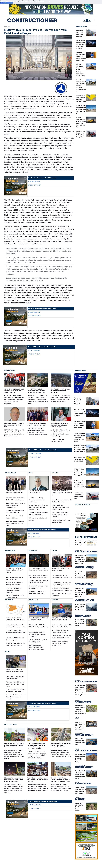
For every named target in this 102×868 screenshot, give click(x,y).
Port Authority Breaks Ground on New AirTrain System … (38, 619)
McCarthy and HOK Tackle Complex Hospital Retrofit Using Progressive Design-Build (81, 559)
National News (81, 26)
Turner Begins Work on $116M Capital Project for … (38, 641)
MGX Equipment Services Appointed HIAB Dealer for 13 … (15, 619)
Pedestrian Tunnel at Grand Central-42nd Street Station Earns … (62, 493)
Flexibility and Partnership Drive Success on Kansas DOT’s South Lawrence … (80, 709)
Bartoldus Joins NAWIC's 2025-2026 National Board (15, 596)
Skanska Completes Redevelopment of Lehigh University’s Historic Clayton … (38, 647)
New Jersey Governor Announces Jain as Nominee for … (39, 514)
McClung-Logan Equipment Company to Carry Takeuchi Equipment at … (60, 643)
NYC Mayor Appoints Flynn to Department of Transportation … (38, 569)
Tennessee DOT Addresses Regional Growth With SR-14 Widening (80, 592)
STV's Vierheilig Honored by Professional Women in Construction (14, 590)
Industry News (9, 370)
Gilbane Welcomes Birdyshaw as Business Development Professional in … (15, 505)
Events (8, 652)
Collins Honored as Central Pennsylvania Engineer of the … (15, 492)
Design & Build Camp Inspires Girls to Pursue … (61, 569)
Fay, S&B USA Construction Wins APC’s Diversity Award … (15, 512)
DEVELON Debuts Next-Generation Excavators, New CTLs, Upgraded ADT (81, 110)
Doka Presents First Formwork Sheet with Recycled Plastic (80, 459)
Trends (54, 550)
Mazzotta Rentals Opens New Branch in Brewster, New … (61, 631)
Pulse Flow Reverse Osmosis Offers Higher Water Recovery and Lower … (80, 726)
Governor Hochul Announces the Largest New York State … (38, 582)
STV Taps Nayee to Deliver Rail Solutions (38, 519)
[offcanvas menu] (93, 20)
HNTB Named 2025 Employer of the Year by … (61, 595)
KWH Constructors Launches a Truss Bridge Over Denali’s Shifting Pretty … (81, 758)
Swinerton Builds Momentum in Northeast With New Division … (15, 499)
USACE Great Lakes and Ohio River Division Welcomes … (37, 592)
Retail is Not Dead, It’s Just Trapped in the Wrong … (81, 543)
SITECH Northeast (34, 185)
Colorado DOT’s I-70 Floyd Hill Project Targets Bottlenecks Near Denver (80, 775)
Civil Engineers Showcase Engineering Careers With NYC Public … (15, 570)
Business (55, 600)
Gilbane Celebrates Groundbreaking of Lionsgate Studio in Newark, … (61, 507)
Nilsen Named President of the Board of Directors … (15, 578)
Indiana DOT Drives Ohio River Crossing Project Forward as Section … (81, 576)
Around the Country (83, 505)
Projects (55, 473)
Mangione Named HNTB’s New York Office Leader (38, 492)
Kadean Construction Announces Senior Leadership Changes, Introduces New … (39, 507)
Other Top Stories (11, 725)
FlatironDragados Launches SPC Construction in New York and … (62, 626)
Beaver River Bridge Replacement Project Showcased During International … (16, 697)
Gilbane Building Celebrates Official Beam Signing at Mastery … (39, 627)
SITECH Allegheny (34, 182)
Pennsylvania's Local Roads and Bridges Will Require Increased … (62, 584)
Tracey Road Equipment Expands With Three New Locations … (62, 619)
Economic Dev (33, 600)
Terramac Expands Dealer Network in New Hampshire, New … (15, 632)
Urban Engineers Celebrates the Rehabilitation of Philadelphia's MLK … (15, 684)
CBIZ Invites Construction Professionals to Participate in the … (62, 577)
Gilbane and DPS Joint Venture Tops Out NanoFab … (15, 678)
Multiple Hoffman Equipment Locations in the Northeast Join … (16, 626)
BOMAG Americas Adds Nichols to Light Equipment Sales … (15, 644)
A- (85, 20)
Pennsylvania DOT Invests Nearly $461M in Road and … (62, 501)
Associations (10, 550)
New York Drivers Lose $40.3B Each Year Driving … (15, 517)
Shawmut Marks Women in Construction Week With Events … (16, 670)
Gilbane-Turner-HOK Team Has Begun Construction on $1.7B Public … (15, 523)
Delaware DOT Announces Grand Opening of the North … (39, 587)
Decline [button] (2, 3)
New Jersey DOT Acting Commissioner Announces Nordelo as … (37, 500)
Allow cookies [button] (8, 3)
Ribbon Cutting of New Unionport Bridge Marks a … (62, 521)
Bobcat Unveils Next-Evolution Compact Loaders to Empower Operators (81, 45)
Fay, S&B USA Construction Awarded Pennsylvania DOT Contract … (60, 515)
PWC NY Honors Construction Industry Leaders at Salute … (15, 584)
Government (33, 550)
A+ (90, 20)
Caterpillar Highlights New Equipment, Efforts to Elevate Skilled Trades (81, 56)
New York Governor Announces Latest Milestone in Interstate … (38, 576)
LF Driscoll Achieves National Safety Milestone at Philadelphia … (62, 589)
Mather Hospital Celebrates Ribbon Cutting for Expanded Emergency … (37, 634)
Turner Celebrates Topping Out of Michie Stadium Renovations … (16, 690)
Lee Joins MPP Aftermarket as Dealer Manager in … (15, 639)
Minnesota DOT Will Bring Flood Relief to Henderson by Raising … (80, 807)
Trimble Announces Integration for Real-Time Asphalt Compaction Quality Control (80, 70)
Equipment (9, 600)
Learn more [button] (46, 1)
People (31, 473)
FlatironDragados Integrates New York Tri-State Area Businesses (62, 637)
